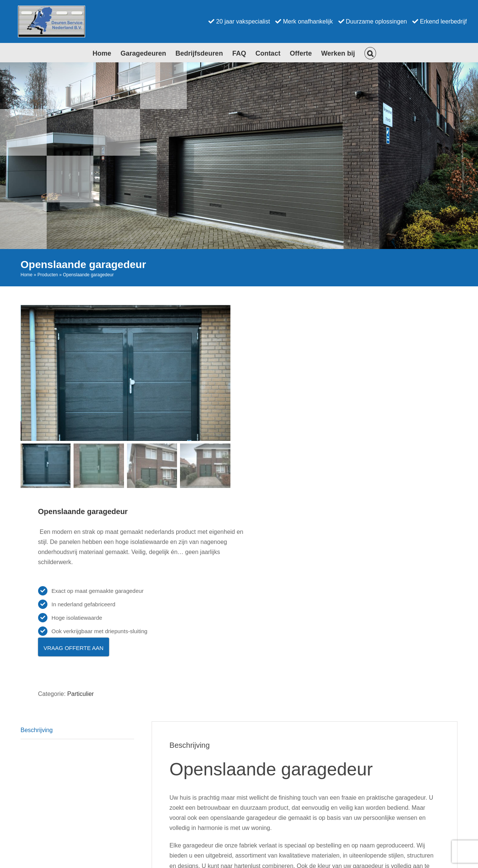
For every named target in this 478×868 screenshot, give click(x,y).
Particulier (80, 693)
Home (27, 275)
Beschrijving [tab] (37, 730)
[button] (370, 53)
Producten (48, 275)
